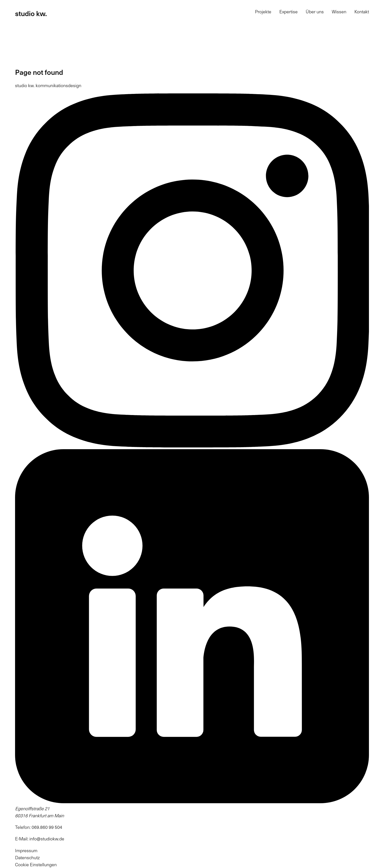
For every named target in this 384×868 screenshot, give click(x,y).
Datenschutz (27, 857)
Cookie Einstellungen (36, 864)
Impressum (26, 850)
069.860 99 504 (47, 827)
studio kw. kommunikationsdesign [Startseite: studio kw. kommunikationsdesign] (48, 85)
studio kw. (31, 13)
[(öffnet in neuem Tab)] (192, 446)
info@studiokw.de (47, 839)
